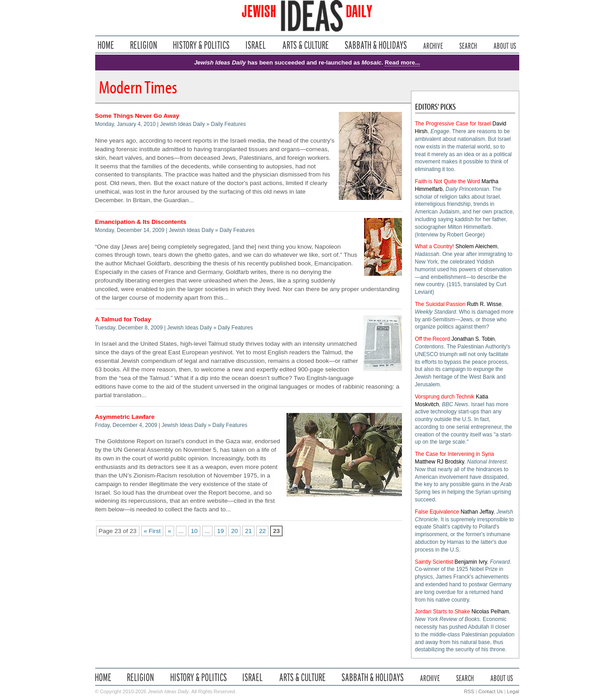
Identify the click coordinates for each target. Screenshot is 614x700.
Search (468, 45)
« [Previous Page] (170, 531)
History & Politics (201, 45)
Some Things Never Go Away (137, 116)
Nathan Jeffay (477, 512)
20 (234, 531)
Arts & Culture (305, 45)
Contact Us (490, 691)
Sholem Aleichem (477, 246)
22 (262, 531)
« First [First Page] (152, 531)
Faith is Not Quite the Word (448, 181)
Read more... (402, 63)
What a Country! (435, 246)
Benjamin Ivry (471, 562)
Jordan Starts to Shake (443, 612)
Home (106, 45)
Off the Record (433, 339)
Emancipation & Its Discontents (141, 222)
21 (248, 531)
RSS (469, 691)
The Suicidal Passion (440, 304)
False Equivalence (437, 512)
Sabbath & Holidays (376, 45)
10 (194, 531)
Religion (144, 45)
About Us (505, 45)
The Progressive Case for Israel (453, 124)
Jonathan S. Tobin (473, 339)
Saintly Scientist (434, 562)
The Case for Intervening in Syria (455, 454)
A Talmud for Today (123, 319)
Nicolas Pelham (490, 612)
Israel (256, 45)
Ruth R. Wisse (484, 304)
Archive (433, 45)
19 (220, 531)
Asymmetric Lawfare (125, 417)
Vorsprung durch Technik (445, 397)
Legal (513, 691)
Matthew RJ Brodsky (440, 462)
